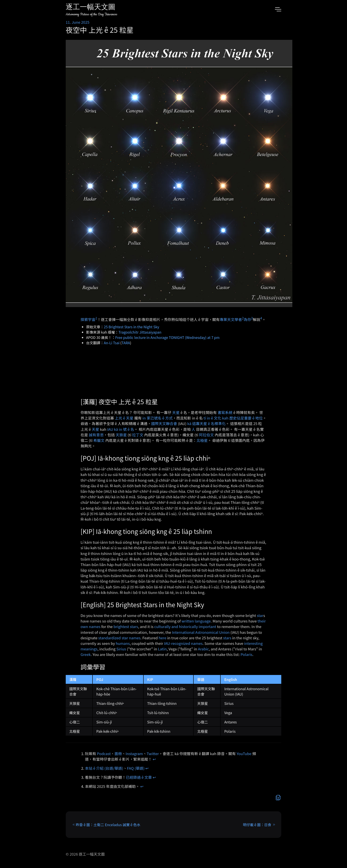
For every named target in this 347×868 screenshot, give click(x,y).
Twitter (153, 754)
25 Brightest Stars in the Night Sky (131, 327)
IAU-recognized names (183, 643)
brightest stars (126, 626)
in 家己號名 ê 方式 (158, 418)
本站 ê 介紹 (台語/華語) (104, 768)
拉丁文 (138, 435)
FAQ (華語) (136, 768)
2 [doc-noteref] (243, 318)
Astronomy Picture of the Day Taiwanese (92, 14)
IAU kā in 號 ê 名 (121, 429)
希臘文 (99, 440)
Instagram (134, 754)
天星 (176, 412)
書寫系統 (225, 412)
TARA (126, 343)
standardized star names (119, 638)
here (163, 638)
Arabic (203, 649)
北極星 (202, 440)
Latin (162, 649)
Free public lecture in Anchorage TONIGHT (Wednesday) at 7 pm (167, 337)
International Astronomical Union (201, 632)
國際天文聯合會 (164, 423)
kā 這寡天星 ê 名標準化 (206, 423)
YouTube (244, 754)
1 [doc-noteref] (96, 318)
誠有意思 (96, 435)
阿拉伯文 (206, 435)
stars (227, 638)
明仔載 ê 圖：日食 (257, 825)
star (260, 615)
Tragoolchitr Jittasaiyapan (140, 332)
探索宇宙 (88, 319)
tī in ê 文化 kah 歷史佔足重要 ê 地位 (233, 418)
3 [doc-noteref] (252, 318)
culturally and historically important (185, 626)
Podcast (104, 754)
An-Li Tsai (112, 343)
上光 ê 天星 (124, 418)
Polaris (246, 654)
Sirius (121, 649)
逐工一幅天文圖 (91, 8)
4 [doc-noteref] (261, 318)
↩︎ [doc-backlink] (154, 759)
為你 (247, 319)
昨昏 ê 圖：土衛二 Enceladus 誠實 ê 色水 (108, 825)
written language (196, 621)
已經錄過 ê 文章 (139, 777)
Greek (86, 654)
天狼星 (121, 435)
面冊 (118, 754)
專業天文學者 (231, 319)
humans (123, 643)
